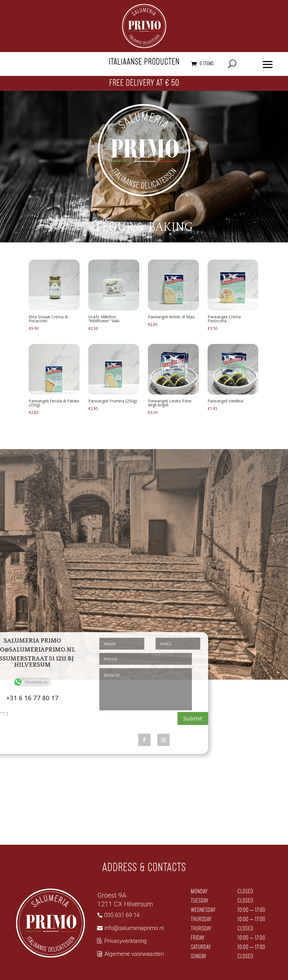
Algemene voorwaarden (134, 954)
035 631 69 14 (122, 915)
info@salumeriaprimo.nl (134, 928)
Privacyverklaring (126, 941)
